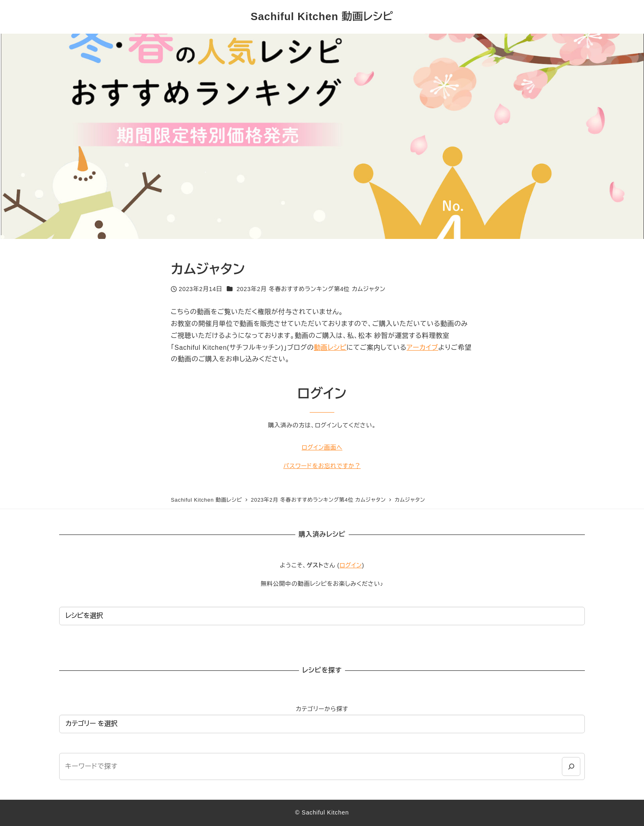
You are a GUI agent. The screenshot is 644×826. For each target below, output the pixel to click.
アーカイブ (422, 348)
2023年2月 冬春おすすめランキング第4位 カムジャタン (311, 289)
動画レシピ (330, 348)
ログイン (351, 565)
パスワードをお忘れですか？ (322, 466)
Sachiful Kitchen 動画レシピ (322, 16)
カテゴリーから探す (322, 709)
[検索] (571, 766)
